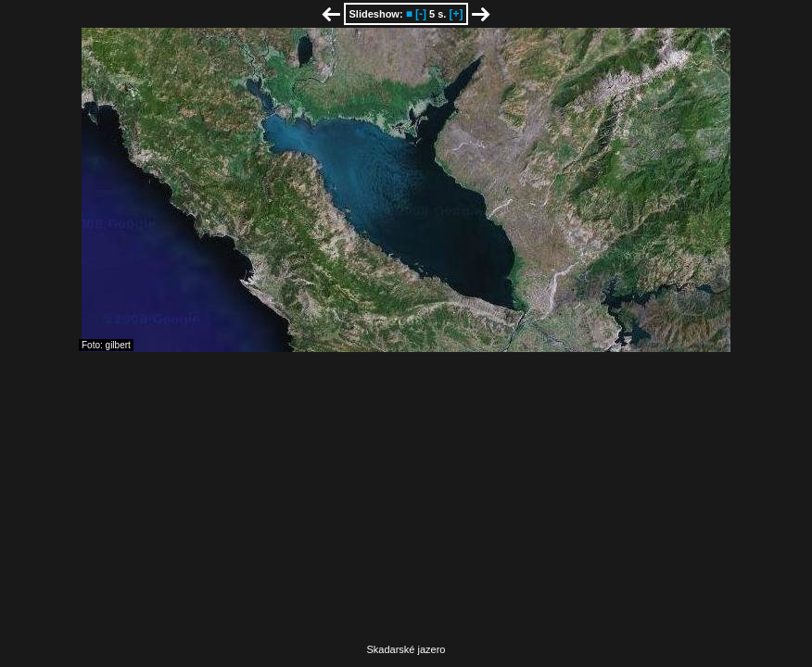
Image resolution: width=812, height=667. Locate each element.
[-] (421, 14)
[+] (456, 14)
